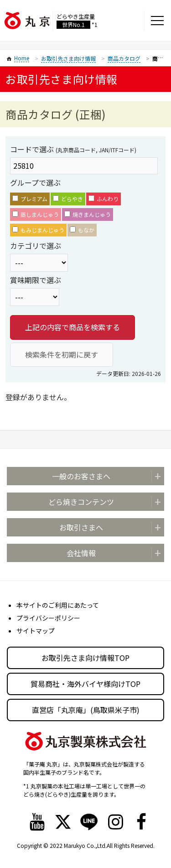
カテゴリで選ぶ (36, 246)
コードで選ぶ (73, 149)
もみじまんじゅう (38, 230)
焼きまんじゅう (88, 214)
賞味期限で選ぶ (36, 280)
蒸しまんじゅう (36, 214)
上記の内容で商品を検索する (73, 327)
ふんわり (104, 199)
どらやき (68, 199)
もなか (82, 230)
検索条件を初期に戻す (62, 354)
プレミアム (30, 199)
